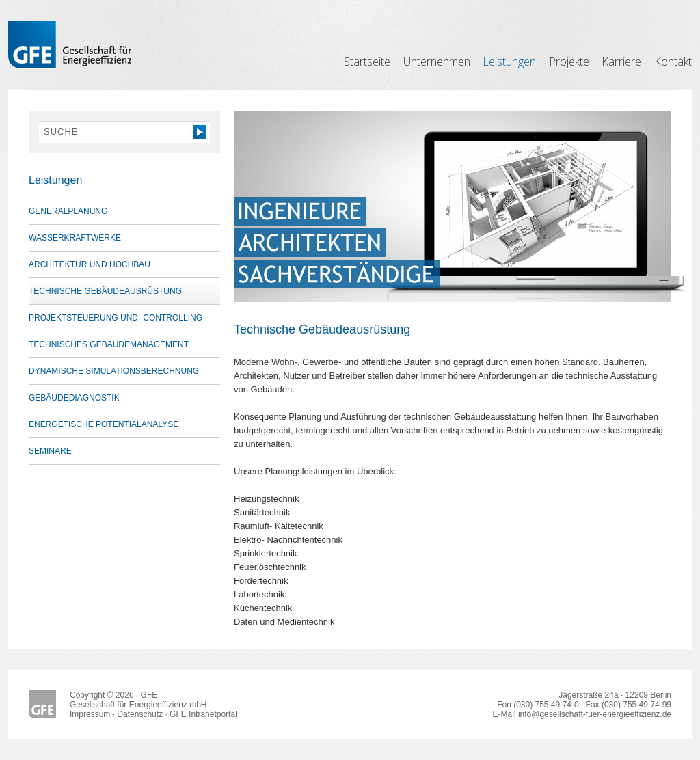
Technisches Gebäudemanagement (109, 344)
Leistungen (509, 62)
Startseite (367, 62)
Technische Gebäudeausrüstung (105, 291)
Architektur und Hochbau (90, 264)
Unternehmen (437, 62)
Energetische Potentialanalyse (104, 424)
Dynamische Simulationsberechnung (114, 371)
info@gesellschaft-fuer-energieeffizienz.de (595, 714)
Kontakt (673, 62)
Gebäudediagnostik (74, 398)
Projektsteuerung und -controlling (116, 318)
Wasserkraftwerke (75, 238)
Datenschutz (140, 714)
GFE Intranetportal (203, 714)
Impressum (90, 714)
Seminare (50, 451)
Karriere (621, 62)
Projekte (569, 62)
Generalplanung (68, 211)
